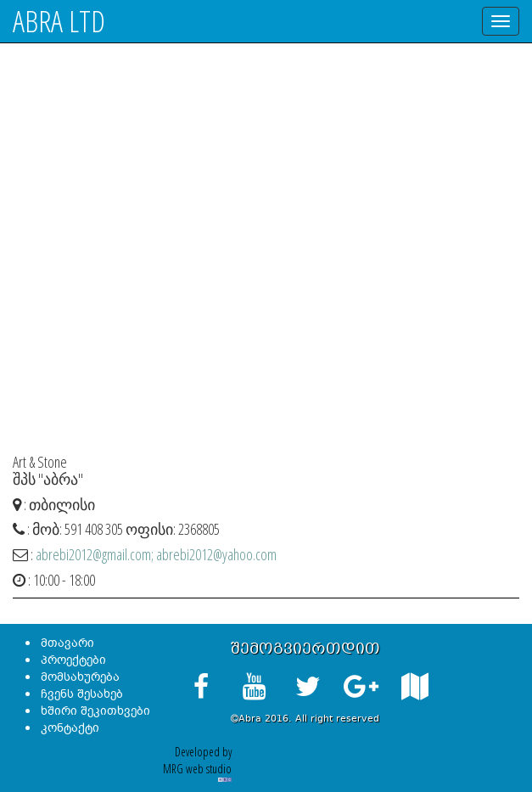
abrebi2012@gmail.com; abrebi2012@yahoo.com (156, 554)
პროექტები (73, 660)
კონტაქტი (70, 728)
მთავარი (67, 643)
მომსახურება (80, 677)
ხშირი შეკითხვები (95, 711)
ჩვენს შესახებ (82, 694)
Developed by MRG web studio (197, 762)
